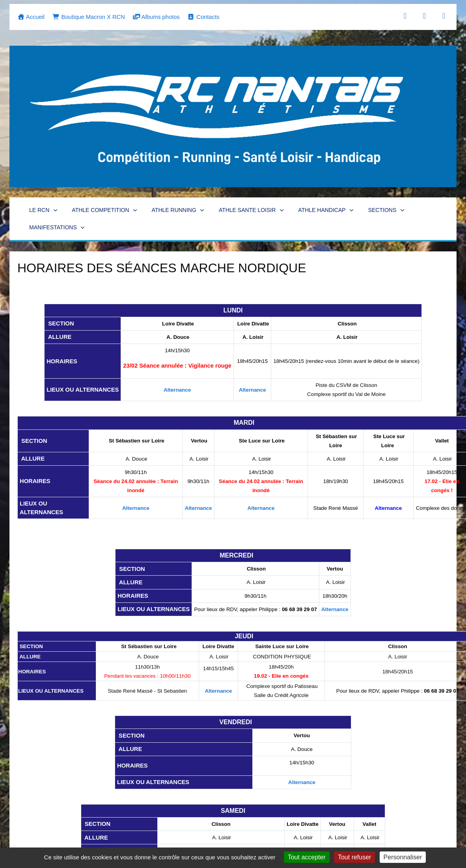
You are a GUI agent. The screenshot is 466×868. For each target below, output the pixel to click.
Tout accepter (307, 857)
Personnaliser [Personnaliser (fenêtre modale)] (403, 857)
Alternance (177, 390)
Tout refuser (354, 857)
